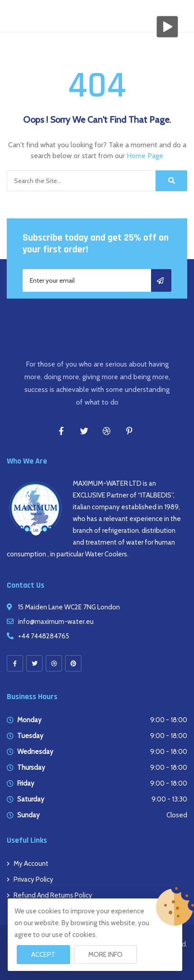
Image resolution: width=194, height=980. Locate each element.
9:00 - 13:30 (169, 799)
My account (31, 864)
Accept (43, 955)
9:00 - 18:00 (169, 720)
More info (105, 955)
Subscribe (161, 280)
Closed (177, 815)
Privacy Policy (33, 879)
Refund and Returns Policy (53, 895)
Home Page (145, 156)
